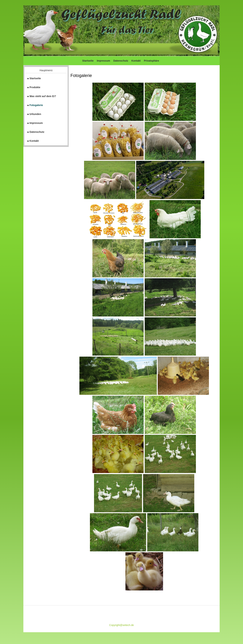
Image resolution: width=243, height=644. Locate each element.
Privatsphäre (152, 61)
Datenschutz (121, 61)
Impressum (103, 61)
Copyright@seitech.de (121, 625)
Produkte (34, 87)
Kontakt (136, 61)
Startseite (88, 61)
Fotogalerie (35, 105)
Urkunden (34, 114)
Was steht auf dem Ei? (42, 96)
